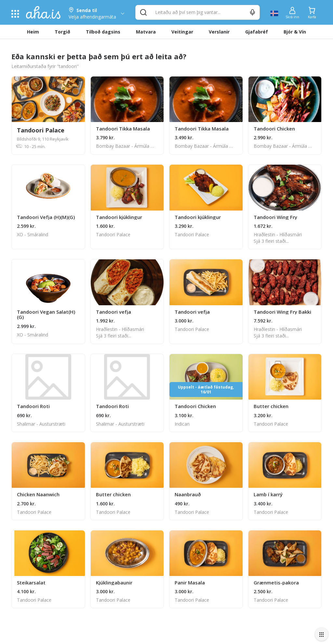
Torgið (62, 32)
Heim (33, 32)
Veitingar (182, 32)
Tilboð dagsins (103, 32)
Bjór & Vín (295, 32)
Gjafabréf (257, 32)
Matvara (146, 32)
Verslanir (219, 32)
